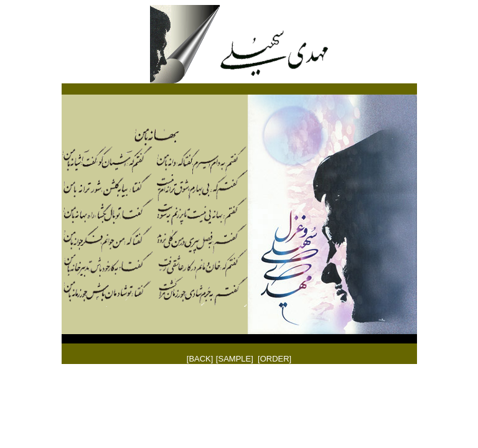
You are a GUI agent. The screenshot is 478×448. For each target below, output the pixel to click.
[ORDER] (274, 359)
